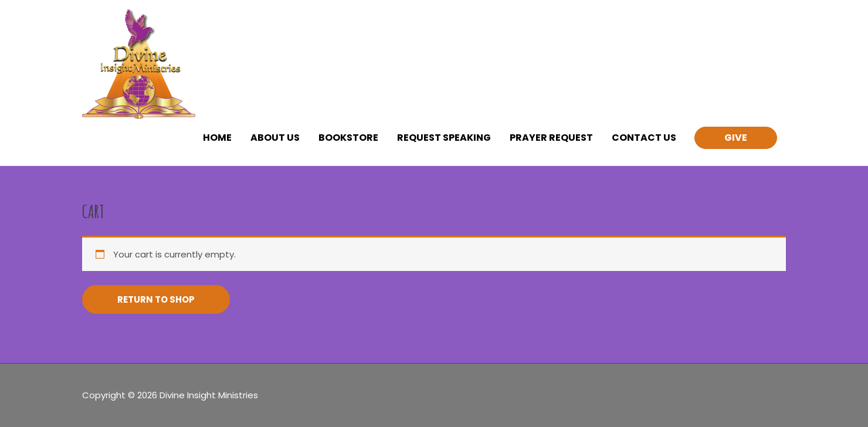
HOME (217, 138)
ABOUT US (275, 138)
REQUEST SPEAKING (444, 138)
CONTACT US (644, 138)
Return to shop (156, 299)
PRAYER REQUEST (551, 138)
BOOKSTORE (348, 138)
